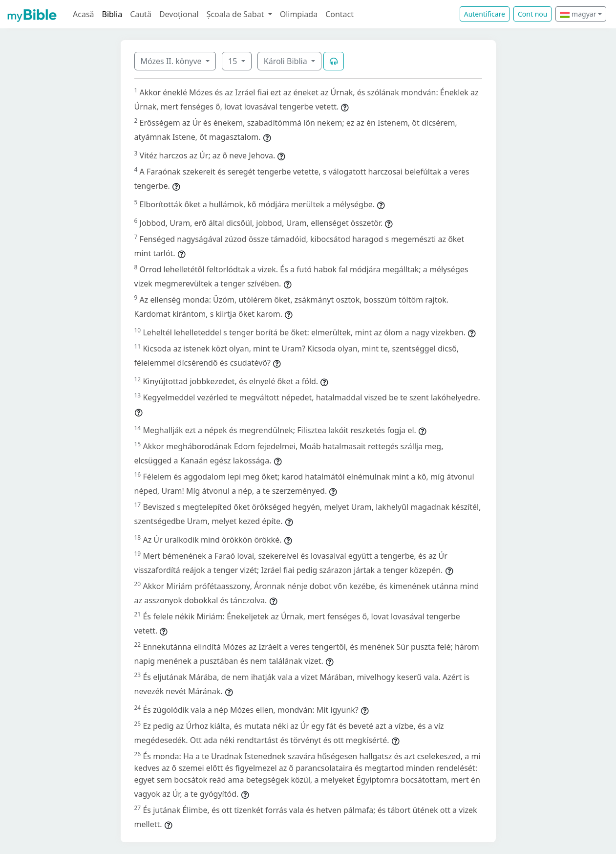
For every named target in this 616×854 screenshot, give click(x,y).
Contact (340, 14)
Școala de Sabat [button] (236, 14)
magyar (578, 14)
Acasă (84, 14)
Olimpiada (299, 14)
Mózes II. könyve (172, 61)
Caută (141, 14)
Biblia (112, 14)
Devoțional (179, 14)
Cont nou (532, 14)
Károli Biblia (287, 61)
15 (234, 61)
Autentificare (485, 14)
